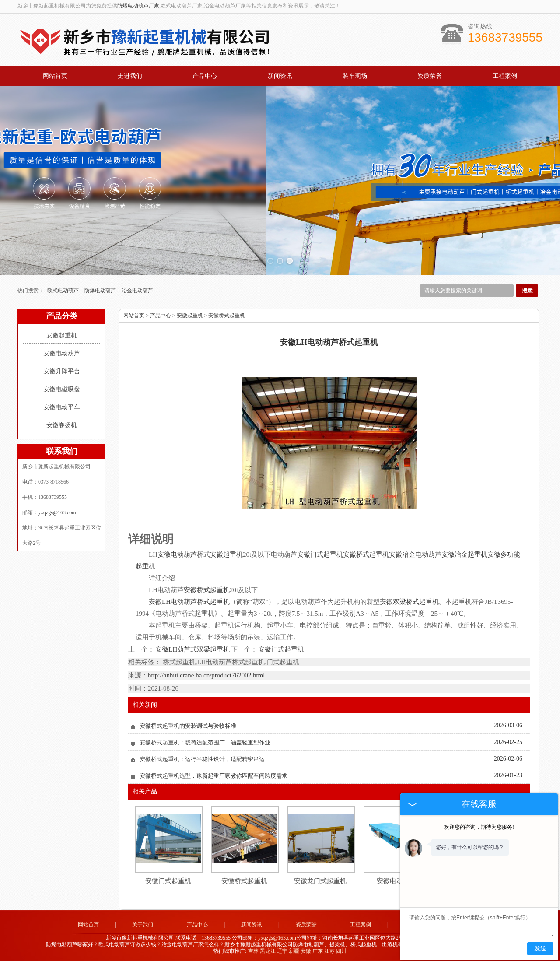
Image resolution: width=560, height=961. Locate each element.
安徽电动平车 (62, 407)
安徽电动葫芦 (62, 353)
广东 (318, 951)
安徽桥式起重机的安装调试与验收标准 (188, 726)
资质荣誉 (430, 76)
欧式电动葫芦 (64, 291)
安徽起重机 (62, 335)
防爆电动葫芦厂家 (138, 6)
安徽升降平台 (62, 371)
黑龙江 (268, 951)
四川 (341, 951)
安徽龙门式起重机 (320, 881)
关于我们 (143, 925)
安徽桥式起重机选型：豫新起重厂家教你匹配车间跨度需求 (213, 776)
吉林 (253, 951)
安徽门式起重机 (281, 649)
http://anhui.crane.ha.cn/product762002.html (206, 675)
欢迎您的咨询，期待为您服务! (479, 827)
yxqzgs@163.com (57, 512)
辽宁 (282, 951)
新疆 (294, 951)
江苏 (329, 951)
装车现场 (355, 76)
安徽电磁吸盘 (62, 389)
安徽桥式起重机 (227, 316)
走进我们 (130, 76)
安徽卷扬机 (62, 425)
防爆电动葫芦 (101, 291)
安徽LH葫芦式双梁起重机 (193, 649)
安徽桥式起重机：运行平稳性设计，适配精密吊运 (202, 759)
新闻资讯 (280, 76)
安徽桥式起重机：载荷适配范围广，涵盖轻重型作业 (205, 742)
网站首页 (55, 76)
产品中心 (205, 76)
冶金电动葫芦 (137, 291)
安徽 (306, 951)
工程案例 (505, 76)
